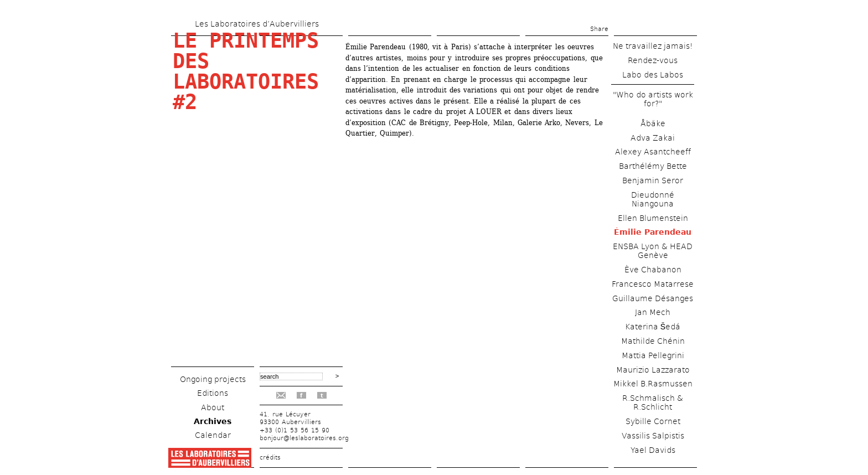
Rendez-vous (653, 60)
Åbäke (653, 123)
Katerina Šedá (653, 327)
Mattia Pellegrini (653, 355)
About (213, 407)
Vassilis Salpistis (653, 436)
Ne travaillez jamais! (653, 46)
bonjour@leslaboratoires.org (304, 438)
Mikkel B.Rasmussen (653, 384)
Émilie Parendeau (653, 232)
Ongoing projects (213, 379)
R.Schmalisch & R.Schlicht (653, 402)
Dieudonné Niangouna (653, 199)
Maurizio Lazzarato (653, 370)
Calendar (213, 435)
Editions (213, 393)
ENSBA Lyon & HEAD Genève (653, 251)
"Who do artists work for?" (653, 99)
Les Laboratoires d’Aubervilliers (257, 24)
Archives (213, 421)
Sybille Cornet (653, 421)
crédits (270, 458)
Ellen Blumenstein (653, 218)
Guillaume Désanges (653, 298)
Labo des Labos (653, 75)
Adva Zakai (653, 138)
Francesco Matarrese (653, 284)
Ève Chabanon (653, 270)
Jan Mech (653, 312)
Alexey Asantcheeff (653, 152)
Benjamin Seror (653, 180)
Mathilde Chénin (653, 341)
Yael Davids (653, 450)
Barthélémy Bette (653, 166)
